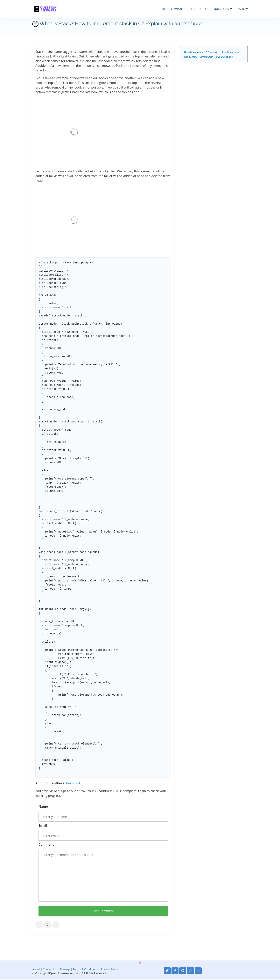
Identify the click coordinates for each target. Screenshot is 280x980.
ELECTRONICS (200, 9)
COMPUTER (178, 9)
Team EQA (73, 783)
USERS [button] (241, 9)
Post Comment (103, 911)
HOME (161, 9)
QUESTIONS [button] (222, 9)
